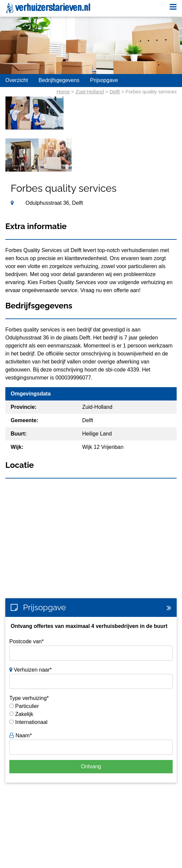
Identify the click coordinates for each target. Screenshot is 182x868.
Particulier (27, 706)
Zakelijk (24, 714)
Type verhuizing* (29, 698)
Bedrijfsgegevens (59, 80)
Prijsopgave (104, 80)
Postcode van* (26, 641)
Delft (115, 92)
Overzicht (17, 80)
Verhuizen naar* (30, 670)
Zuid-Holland (90, 92)
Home (63, 92)
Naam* (20, 735)
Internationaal (31, 722)
